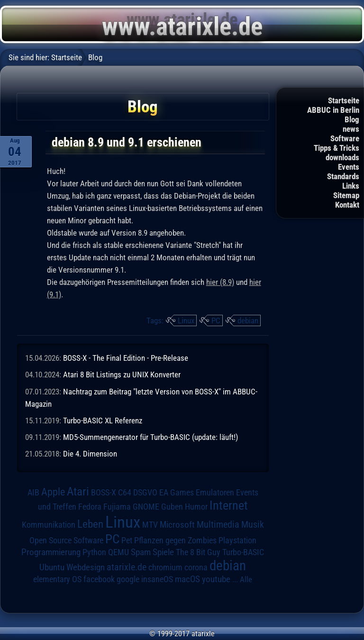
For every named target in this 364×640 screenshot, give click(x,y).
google (128, 579)
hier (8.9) (220, 282)
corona (196, 567)
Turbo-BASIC (243, 552)
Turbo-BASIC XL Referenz (103, 421)
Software (345, 138)
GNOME (146, 507)
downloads (342, 157)
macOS (187, 579)
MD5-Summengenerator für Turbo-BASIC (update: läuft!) (150, 437)
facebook (99, 579)
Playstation (237, 540)
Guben (172, 507)
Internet (229, 505)
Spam (141, 552)
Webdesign (86, 567)
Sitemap (346, 195)
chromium (165, 567)
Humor (196, 507)
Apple (53, 492)
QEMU (118, 552)
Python (94, 552)
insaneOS (157, 579)
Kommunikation (49, 525)
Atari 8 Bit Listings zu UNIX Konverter (122, 375)
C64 (125, 493)
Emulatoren (215, 492)
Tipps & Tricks (337, 148)
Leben (90, 524)
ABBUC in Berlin (333, 110)
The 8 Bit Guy (198, 552)
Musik (253, 525)
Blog (352, 119)
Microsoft (177, 525)
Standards (343, 176)
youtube (216, 579)
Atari (78, 491)
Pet (127, 540)
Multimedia (218, 524)
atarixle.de (127, 567)
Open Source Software (66, 540)
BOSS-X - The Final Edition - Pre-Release (126, 358)
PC (216, 320)
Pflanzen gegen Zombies (175, 540)
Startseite (344, 101)
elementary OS (57, 579)
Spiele (163, 552)
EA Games (177, 493)
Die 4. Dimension (90, 454)
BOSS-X (104, 493)
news (351, 129)
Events (349, 167)
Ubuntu (52, 567)
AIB (33, 493)
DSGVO (145, 493)
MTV (150, 525)
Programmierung (51, 552)
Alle (246, 579)
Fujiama (117, 507)
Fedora (90, 507)
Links (351, 186)
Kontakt (347, 205)
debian (248, 320)
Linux (186, 320)
